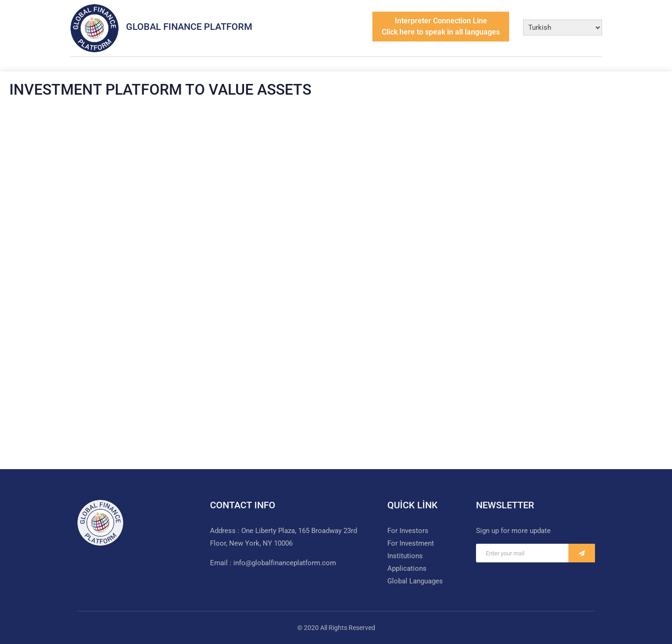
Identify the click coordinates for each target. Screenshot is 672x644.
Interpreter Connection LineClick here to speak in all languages (441, 26)
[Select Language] (563, 28)
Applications (407, 568)
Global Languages (415, 581)
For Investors (408, 531)
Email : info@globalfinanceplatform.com (273, 563)
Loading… (336, 277)
